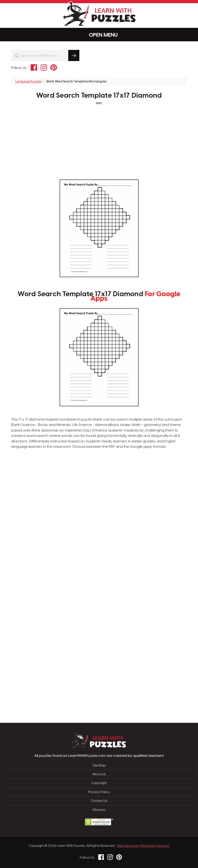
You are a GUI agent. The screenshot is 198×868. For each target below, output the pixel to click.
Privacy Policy (99, 792)
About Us (99, 774)
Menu (99, 35)
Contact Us (99, 801)
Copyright (99, 783)
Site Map (99, 766)
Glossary (99, 810)
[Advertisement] (79, 518)
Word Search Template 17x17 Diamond (99, 96)
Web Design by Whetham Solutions (143, 846)
